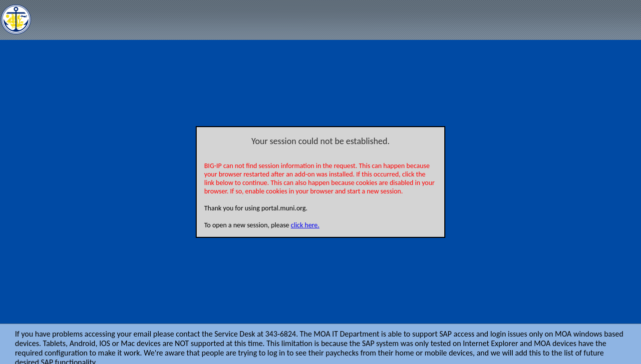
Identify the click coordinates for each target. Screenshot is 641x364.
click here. (305, 225)
